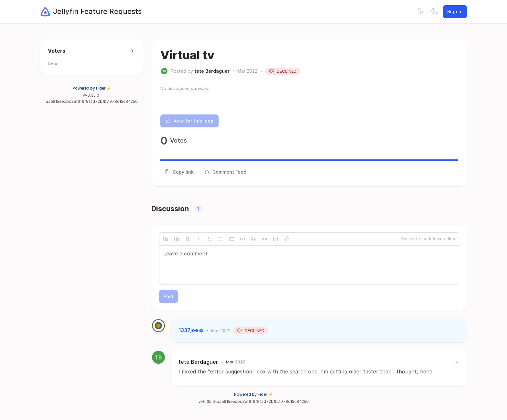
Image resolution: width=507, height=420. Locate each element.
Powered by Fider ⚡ (92, 88)
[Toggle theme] (435, 12)
